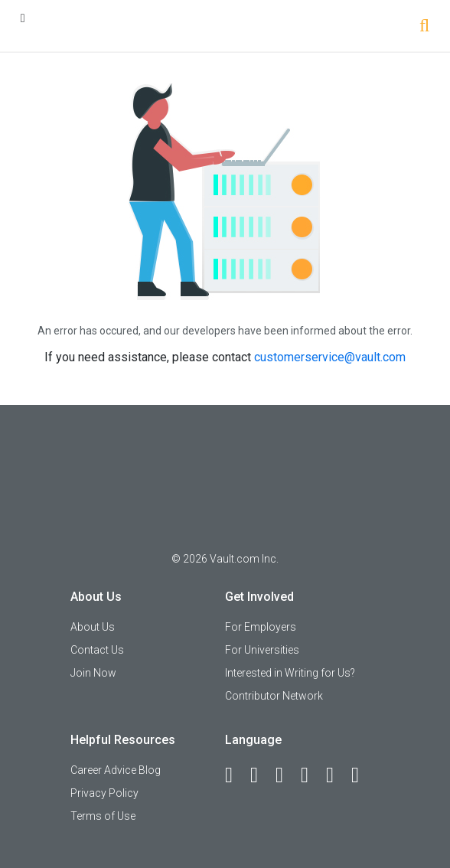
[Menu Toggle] (23, 18)
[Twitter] (286, 775)
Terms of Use (103, 816)
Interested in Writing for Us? (290, 673)
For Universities (262, 650)
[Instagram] (311, 775)
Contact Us (97, 650)
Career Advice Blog (116, 770)
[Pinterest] (337, 775)
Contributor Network (274, 696)
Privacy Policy (104, 793)
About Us (93, 627)
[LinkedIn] (261, 775)
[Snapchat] (362, 775)
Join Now (93, 673)
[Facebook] (236, 775)
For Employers (261, 627)
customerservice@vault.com (330, 357)
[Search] (424, 27)
